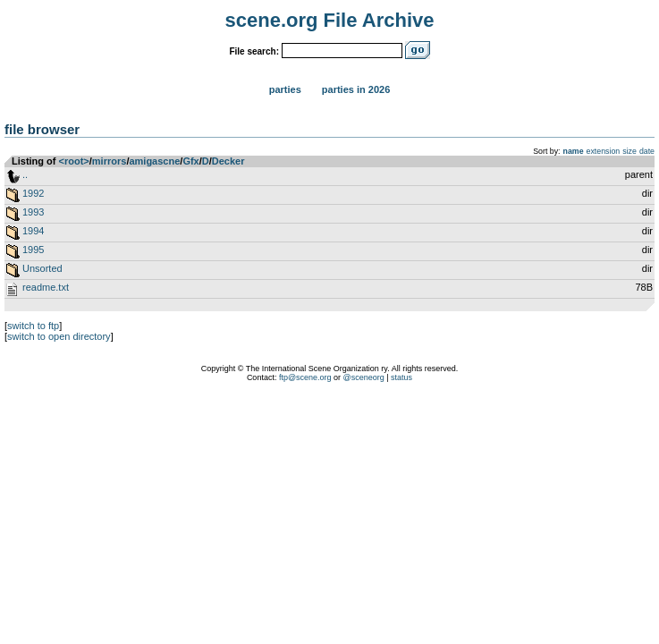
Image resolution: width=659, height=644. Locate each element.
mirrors (110, 161)
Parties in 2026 (356, 89)
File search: (254, 51)
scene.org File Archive (330, 20)
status (401, 377)
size (629, 151)
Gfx (190, 161)
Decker (228, 161)
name (574, 151)
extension (604, 151)
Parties (285, 89)
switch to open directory (59, 336)
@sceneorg (364, 377)
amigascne (154, 161)
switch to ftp (33, 326)
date (647, 151)
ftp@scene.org (305, 377)
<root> (74, 161)
